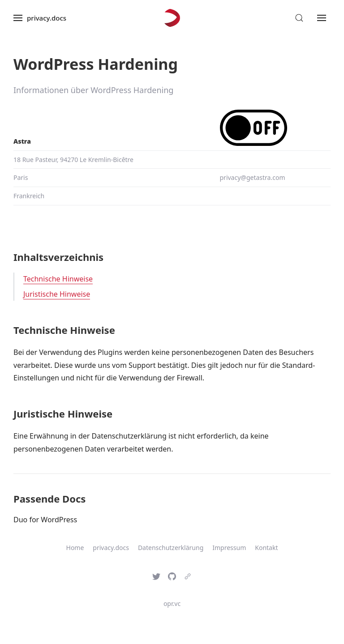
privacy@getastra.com (253, 177)
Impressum (229, 548)
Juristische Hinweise (57, 294)
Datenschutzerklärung (171, 548)
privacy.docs (111, 548)
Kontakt (266, 548)
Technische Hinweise (58, 279)
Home (75, 548)
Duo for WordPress (45, 520)
